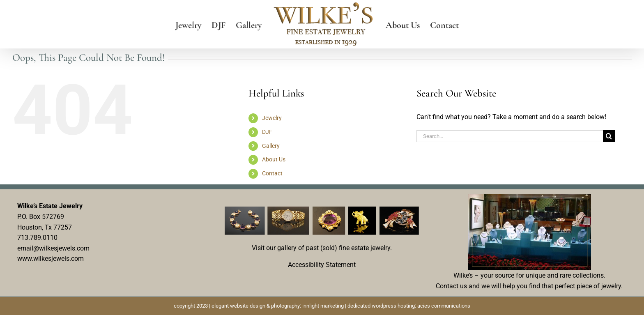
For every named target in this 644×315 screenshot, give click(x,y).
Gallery (271, 146)
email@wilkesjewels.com (53, 248)
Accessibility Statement (322, 265)
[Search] (609, 136)
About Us (274, 159)
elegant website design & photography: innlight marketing (278, 306)
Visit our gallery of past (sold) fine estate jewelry (321, 248)
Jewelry (272, 118)
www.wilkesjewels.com (51, 259)
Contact (272, 173)
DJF (267, 132)
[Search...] (510, 136)
